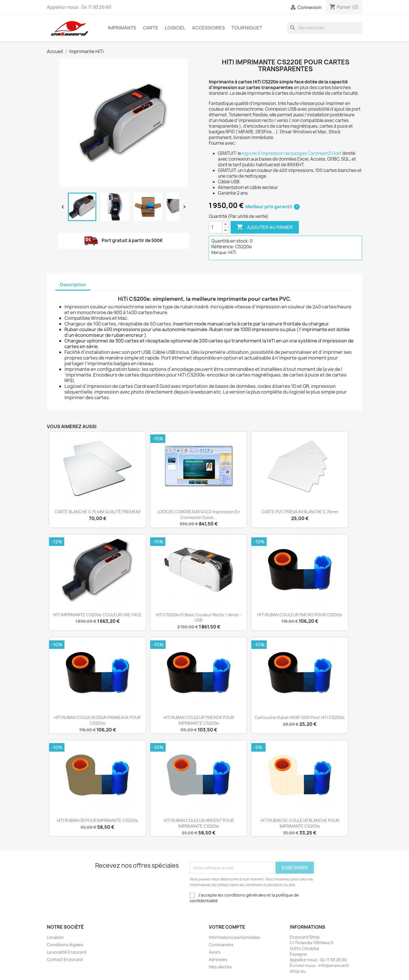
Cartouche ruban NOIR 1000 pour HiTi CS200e (300, 717)
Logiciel (175, 28)
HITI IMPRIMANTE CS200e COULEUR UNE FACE (97, 615)
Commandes (221, 945)
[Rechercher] (325, 28)
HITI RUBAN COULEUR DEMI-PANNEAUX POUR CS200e (97, 720)
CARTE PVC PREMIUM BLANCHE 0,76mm (300, 512)
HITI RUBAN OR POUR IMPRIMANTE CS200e (97, 820)
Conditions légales (65, 945)
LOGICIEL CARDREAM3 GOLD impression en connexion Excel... (199, 515)
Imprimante (122, 28)
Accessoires (208, 28)
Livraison (55, 937)
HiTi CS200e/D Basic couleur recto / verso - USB (199, 618)
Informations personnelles (234, 937)
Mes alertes (220, 967)
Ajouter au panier (265, 227)
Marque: (219, 252)
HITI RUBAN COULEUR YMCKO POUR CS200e (300, 615)
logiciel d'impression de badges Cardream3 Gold (292, 153)
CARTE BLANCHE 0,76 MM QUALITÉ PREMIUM (97, 512)
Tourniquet (247, 28)
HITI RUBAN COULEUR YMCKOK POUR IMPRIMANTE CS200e (199, 720)
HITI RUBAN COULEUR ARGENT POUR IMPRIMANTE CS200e (199, 823)
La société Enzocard (67, 952)
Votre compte (227, 927)
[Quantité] (216, 227)
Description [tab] (73, 285)
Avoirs (215, 952)
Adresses (218, 959)
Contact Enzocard (65, 959)
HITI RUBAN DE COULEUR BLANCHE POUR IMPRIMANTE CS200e (300, 823)
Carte (151, 28)
